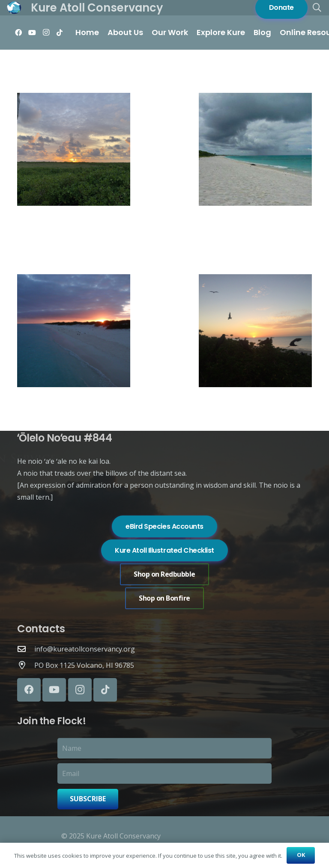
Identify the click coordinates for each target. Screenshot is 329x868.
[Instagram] (46, 33)
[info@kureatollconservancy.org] (26, 649)
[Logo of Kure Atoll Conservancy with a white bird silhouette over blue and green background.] (14, 8)
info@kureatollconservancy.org (85, 649)
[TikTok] (60, 33)
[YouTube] (32, 33)
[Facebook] (18, 33)
